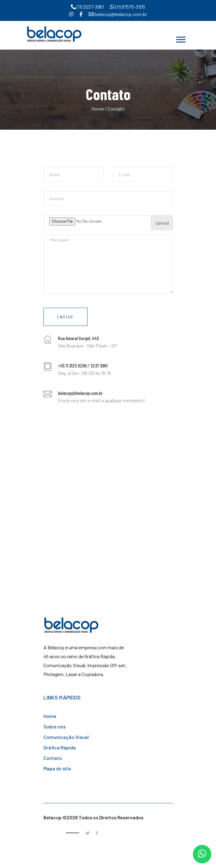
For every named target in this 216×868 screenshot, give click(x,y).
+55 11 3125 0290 (72, 365)
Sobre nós (55, 726)
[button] (180, 38)
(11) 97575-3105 (128, 7)
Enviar (65, 317)
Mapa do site (57, 768)
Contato (53, 758)
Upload (162, 223)
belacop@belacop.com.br (118, 14)
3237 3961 (99, 365)
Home (98, 109)
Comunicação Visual (66, 737)
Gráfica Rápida (60, 747)
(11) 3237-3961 (87, 7)
